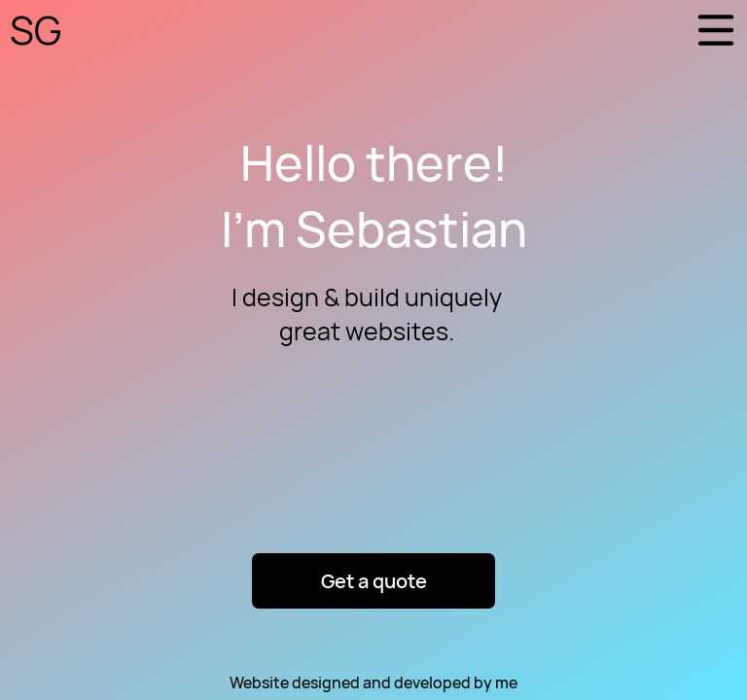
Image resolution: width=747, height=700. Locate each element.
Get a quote (374, 581)
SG (36, 30)
